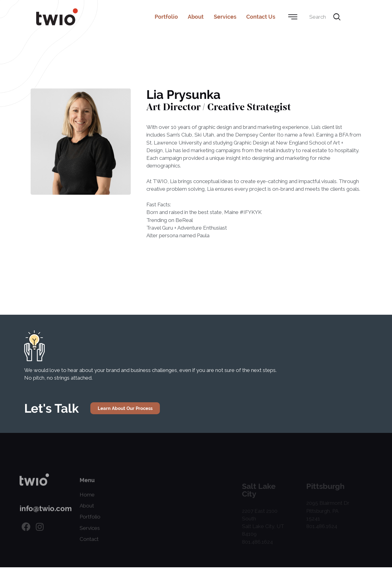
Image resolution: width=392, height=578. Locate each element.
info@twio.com (46, 515)
